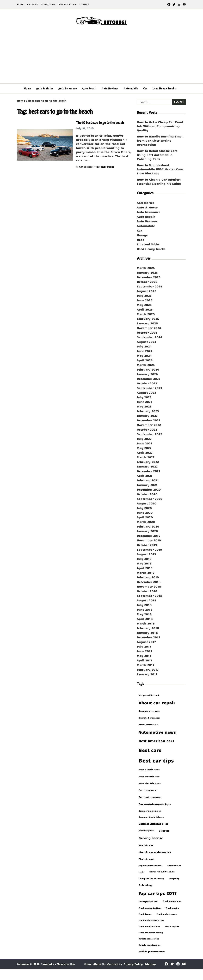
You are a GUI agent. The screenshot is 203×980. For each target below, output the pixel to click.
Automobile (131, 88)
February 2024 (148, 369)
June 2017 (144, 651)
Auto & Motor (45, 88)
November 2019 (149, 540)
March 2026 (146, 268)
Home (20, 5)
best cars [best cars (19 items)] (150, 750)
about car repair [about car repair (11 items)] (157, 703)
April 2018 (145, 619)
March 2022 (146, 457)
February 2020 (148, 526)
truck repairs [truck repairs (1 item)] (172, 926)
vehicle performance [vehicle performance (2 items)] (152, 951)
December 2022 (149, 420)
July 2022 (144, 439)
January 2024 (147, 374)
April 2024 (145, 360)
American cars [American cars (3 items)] (149, 711)
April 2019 (145, 568)
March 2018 (146, 623)
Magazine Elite (66, 964)
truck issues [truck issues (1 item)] (145, 914)
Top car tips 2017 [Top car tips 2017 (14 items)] (158, 893)
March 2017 (146, 665)
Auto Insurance (67, 88)
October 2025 (147, 282)
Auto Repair (89, 88)
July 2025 (144, 295)
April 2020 (145, 517)
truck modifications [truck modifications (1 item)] (149, 926)
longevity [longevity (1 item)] (174, 878)
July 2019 (144, 559)
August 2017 (146, 642)
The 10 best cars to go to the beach (100, 123)
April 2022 (145, 452)
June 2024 (145, 351)
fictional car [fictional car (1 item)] (174, 865)
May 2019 (144, 563)
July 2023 (144, 397)
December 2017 (149, 637)
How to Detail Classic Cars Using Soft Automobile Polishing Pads (157, 155)
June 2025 (145, 300)
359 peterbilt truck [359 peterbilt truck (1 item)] (149, 695)
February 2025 (148, 319)
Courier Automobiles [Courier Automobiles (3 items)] (153, 824)
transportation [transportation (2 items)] (148, 901)
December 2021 (149, 471)
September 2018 (150, 596)
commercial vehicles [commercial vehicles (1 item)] (150, 811)
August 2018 (147, 600)
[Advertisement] (101, 58)
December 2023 (149, 379)
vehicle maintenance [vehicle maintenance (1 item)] (150, 945)
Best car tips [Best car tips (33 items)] (156, 760)
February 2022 (148, 462)
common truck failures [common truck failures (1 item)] (151, 817)
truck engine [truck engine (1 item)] (173, 908)
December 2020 (149, 489)
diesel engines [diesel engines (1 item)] (146, 830)
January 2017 (147, 674)
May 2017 (144, 656)
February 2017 (148, 669)
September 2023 (149, 388)
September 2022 (149, 434)
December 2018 (149, 582)
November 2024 (149, 328)
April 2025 (145, 309)
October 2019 (147, 545)
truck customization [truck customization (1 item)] (150, 908)
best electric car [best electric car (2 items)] (149, 776)
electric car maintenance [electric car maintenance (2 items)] (155, 852)
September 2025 (150, 286)
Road (141, 240)
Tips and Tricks (104, 166)
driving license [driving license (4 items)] (151, 838)
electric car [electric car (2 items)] (146, 845)
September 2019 (149, 549)
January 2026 (147, 272)
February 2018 (148, 628)
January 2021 (147, 485)
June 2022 (145, 443)
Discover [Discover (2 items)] (164, 831)
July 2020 (144, 508)
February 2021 (148, 480)
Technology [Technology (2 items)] (146, 885)
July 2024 (144, 346)
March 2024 (146, 365)
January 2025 (147, 323)
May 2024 (144, 356)
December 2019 (149, 536)
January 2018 (147, 633)
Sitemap (84, 5)
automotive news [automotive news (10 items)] (157, 732)
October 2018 (147, 591)
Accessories (146, 203)
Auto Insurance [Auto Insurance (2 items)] (148, 724)
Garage (142, 235)
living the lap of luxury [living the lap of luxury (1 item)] (151, 878)
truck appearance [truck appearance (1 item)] (172, 901)
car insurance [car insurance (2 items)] (147, 790)
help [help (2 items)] (141, 872)
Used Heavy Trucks (164, 88)
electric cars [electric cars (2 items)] (146, 859)
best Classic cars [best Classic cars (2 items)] (149, 769)
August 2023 (146, 392)
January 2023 (147, 416)
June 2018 (145, 609)
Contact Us (48, 5)
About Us (33, 5)
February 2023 (148, 411)
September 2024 (150, 337)
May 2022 (144, 448)
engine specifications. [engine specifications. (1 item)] (150, 865)
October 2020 (147, 494)
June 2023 (145, 402)
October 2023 (147, 383)
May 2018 (144, 614)
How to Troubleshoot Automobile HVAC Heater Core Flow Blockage (160, 169)
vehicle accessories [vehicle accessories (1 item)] (149, 939)
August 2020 (147, 503)
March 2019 (146, 573)
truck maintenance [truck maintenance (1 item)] (167, 914)
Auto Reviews (110, 88)
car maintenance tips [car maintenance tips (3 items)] (155, 804)
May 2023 (144, 406)
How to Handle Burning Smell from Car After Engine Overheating (160, 140)
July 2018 (144, 605)
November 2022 (149, 425)
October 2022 (147, 429)
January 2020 (147, 531)
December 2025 (149, 277)
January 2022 (147, 466)
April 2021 (145, 476)
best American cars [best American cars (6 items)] (156, 741)
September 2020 (150, 499)
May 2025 (144, 305)
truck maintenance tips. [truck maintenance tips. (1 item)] (152, 920)
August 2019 (146, 554)
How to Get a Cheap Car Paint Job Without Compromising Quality (160, 126)
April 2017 (145, 660)
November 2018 (149, 586)
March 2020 (146, 522)
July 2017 (144, 646)
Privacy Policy (67, 5)
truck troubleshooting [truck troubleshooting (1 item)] (151, 932)
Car (145, 88)
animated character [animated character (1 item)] (149, 718)
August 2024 (147, 342)
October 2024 (147, 332)
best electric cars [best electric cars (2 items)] (150, 783)
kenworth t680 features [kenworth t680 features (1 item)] (162, 872)
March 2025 (146, 314)
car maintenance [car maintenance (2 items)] (150, 797)
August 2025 (147, 291)
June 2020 (145, 512)
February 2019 (148, 577)
